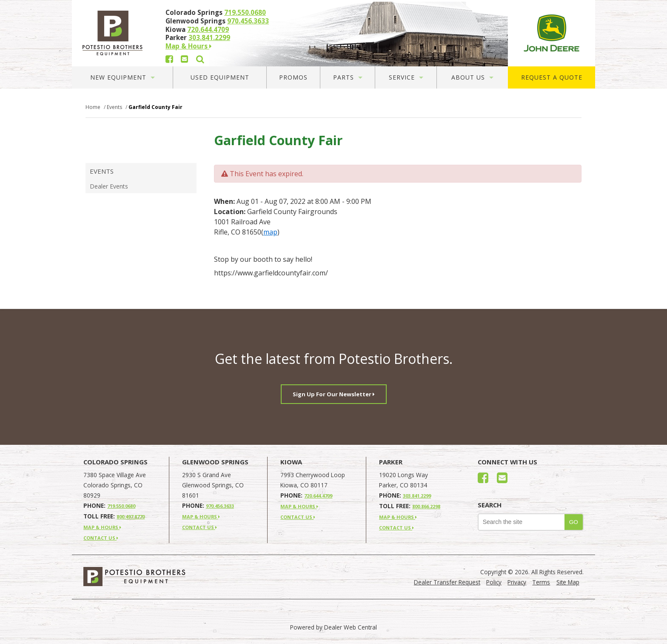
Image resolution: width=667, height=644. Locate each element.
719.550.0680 (245, 12)
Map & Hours (188, 46)
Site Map (568, 582)
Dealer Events (109, 186)
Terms (541, 582)
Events (102, 171)
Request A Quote (552, 77)
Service (406, 77)
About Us (472, 77)
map (270, 232)
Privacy (517, 582)
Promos (293, 77)
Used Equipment (220, 77)
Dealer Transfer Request (447, 582)
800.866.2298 (426, 506)
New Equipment (123, 77)
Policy (494, 582)
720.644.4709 (208, 29)
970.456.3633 (248, 21)
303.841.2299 (209, 37)
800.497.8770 (131, 517)
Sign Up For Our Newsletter (334, 394)
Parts (348, 77)
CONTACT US (101, 538)
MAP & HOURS (102, 527)
